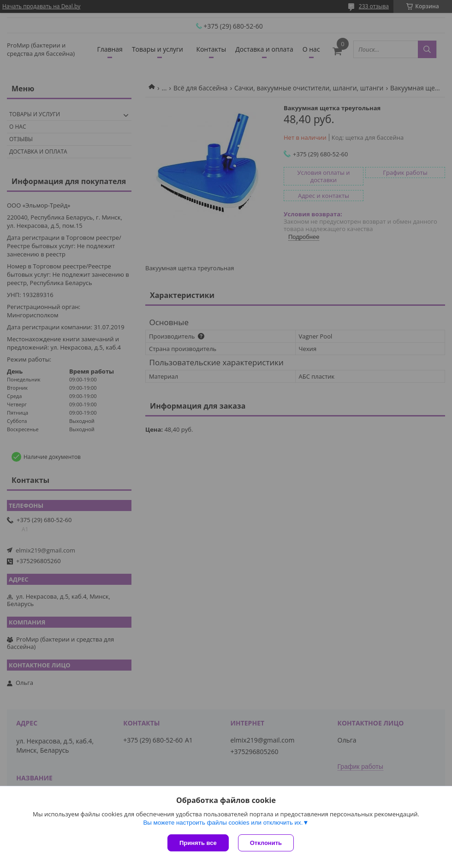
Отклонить (266, 843)
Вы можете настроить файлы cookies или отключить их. (223, 823)
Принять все (198, 843)
